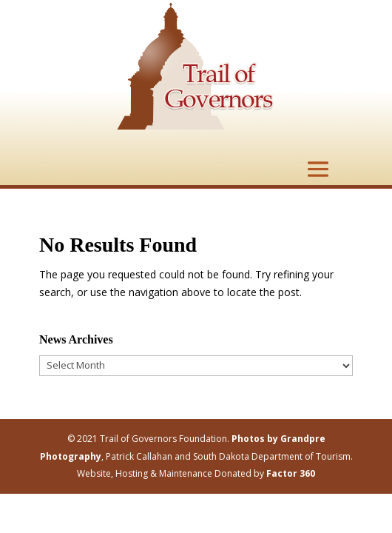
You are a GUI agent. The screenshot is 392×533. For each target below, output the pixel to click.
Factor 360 (291, 473)
